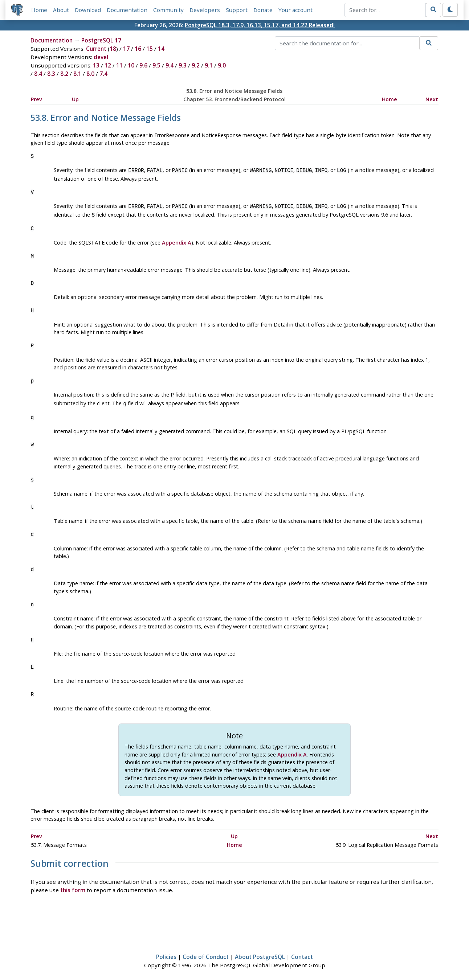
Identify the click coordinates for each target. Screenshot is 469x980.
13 (96, 65)
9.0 (222, 65)
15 (150, 49)
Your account (295, 10)
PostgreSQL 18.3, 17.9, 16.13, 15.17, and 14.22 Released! (260, 25)
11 (119, 65)
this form (73, 886)
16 (138, 49)
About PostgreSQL (260, 953)
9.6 (143, 65)
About (61, 10)
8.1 (77, 74)
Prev (36, 99)
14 (161, 49)
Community (168, 10)
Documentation (127, 10)
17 (126, 49)
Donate (263, 10)
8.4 (38, 74)
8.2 (64, 74)
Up (75, 99)
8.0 (90, 74)
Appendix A (177, 240)
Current (96, 49)
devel (101, 57)
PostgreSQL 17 (101, 40)
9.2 (196, 65)
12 (108, 65)
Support (237, 10)
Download (88, 10)
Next (432, 99)
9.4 (170, 65)
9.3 (183, 65)
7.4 (103, 74)
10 (131, 65)
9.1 (209, 65)
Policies (166, 953)
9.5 (156, 65)
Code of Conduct (206, 953)
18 (113, 49)
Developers (205, 10)
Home (39, 10)
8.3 (51, 74)
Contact (302, 953)
